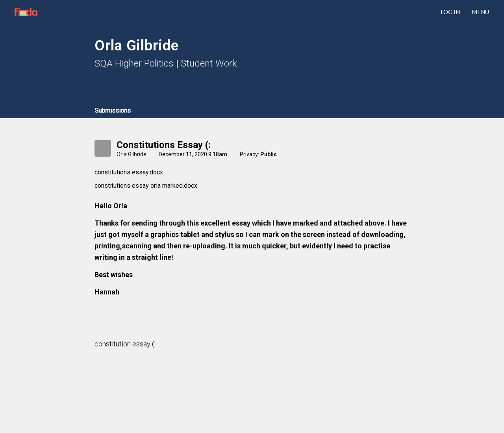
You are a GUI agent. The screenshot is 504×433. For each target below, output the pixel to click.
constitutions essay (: (164, 145)
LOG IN (450, 12)
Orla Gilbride (132, 154)
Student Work (209, 63)
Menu (480, 12)
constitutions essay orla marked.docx (146, 186)
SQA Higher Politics (134, 63)
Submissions (113, 110)
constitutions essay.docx (129, 172)
